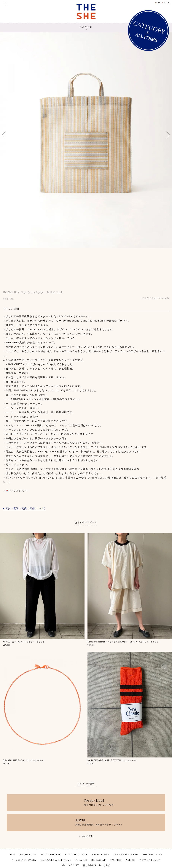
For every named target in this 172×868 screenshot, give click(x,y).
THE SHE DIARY (152, 854)
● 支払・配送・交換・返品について (24, 508)
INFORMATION (27, 854)
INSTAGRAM (99, 860)
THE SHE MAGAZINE (126, 854)
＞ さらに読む (86, 836)
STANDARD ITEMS (76, 854)
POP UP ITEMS (100, 854)
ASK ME (130, 860)
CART (159, 3)
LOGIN (168, 3)
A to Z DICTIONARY (24, 860)
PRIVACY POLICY (150, 860)
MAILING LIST (70, 865)
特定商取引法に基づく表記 (97, 865)
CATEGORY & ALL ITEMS (56, 860)
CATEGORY (86, 27)
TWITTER (116, 860)
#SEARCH (81, 860)
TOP (12, 854)
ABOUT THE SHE (51, 854)
